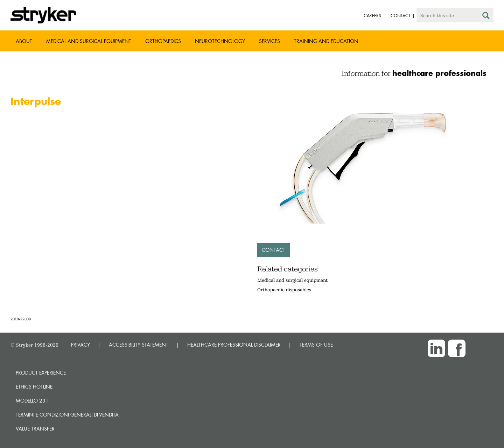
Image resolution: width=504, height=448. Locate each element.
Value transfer (35, 429)
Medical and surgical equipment (292, 280)
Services (269, 41)
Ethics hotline (34, 387)
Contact (274, 250)
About (24, 41)
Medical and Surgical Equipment (89, 41)
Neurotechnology (220, 41)
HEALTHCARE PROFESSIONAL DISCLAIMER (234, 345)
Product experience (41, 373)
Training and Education (326, 41)
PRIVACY (80, 345)
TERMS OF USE (316, 345)
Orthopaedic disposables (284, 290)
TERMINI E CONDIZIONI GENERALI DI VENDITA (67, 415)
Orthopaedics (163, 41)
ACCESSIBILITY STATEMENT (139, 345)
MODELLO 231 (32, 401)
